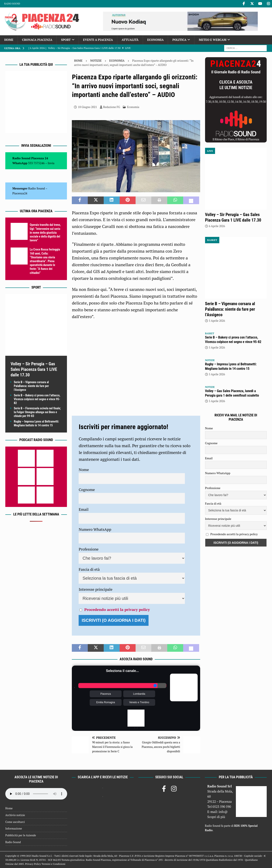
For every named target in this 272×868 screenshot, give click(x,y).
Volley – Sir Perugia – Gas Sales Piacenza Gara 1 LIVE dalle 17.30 (34, 369)
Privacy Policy (33, 864)
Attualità (130, 40)
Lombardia (139, 694)
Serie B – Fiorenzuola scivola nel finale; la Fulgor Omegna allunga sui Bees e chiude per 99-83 (37, 412)
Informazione (14, 828)
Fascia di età (89, 569)
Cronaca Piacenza (37, 40)
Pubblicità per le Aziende (21, 835)
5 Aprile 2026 (217, 321)
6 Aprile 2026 (217, 226)
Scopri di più (216, 817)
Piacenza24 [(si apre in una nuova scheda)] (20, 193)
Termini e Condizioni (53, 864)
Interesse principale (96, 589)
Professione (89, 549)
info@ (223, 812)
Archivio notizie (15, 815)
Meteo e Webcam (212, 40)
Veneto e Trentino (139, 702)
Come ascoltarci (15, 822)
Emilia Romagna (106, 702)
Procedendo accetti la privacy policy (117, 609)
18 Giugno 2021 (87, 107)
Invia (51, 163)
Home (9, 40)
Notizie (96, 61)
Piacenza (106, 694)
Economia (155, 40)
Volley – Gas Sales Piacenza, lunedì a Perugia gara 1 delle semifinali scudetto (232, 393)
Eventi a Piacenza (98, 40)
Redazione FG (112, 107)
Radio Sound (12, 4)
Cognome (87, 489)
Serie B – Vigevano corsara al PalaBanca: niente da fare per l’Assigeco (31, 386)
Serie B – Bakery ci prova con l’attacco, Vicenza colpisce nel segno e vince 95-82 (37, 399)
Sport (66, 40)
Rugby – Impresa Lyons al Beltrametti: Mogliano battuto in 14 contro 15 (231, 366)
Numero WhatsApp (95, 529)
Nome (84, 470)
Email (84, 509)
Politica (179, 40)
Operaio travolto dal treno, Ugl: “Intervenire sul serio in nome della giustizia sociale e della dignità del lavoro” (45, 233)
